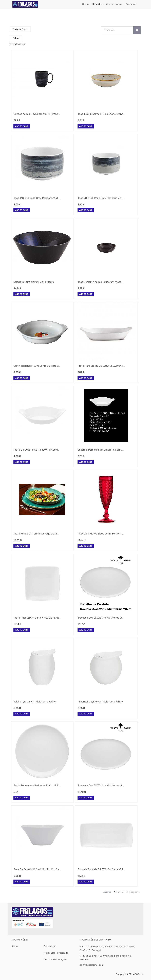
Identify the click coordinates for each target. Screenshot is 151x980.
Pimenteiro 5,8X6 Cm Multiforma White (100, 702)
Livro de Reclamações (55, 959)
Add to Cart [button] (22, 126)
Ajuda (15, 946)
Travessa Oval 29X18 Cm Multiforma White (101, 618)
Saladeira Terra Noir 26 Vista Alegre (34, 282)
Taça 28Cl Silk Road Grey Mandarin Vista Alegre (101, 198)
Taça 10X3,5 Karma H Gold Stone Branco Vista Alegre (101, 114)
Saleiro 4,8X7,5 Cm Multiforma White (35, 702)
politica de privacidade (56, 953)
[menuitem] (85, 4)
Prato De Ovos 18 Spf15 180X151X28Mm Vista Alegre (37, 450)
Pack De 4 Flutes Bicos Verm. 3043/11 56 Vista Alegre (101, 534)
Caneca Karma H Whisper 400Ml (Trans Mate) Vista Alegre (37, 114)
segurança (50, 946)
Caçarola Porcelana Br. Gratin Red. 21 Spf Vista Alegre (101, 450)
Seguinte (135, 892)
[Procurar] (137, 30)
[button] (20, 29)
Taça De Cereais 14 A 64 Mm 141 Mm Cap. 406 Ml (37, 869)
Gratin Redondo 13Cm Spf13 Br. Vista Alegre (37, 366)
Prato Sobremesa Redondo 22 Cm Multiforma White (37, 786)
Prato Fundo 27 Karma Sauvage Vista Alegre (37, 534)
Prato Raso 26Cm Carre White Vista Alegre (37, 618)
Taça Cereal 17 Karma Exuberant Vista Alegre (101, 282)
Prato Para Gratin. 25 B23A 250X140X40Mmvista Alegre (101, 366)
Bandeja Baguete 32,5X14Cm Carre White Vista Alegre (101, 869)
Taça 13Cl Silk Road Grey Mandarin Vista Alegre (37, 198)
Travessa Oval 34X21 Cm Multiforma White (101, 786)
